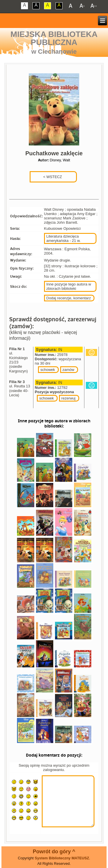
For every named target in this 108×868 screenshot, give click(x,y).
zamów (68, 370)
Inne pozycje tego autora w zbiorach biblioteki (69, 286)
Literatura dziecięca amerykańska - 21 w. (64, 238)
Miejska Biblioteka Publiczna (54, 38)
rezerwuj (68, 398)
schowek (48, 370)
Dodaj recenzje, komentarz (69, 298)
